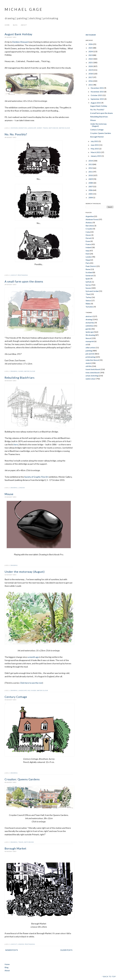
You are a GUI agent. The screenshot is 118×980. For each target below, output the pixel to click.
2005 (91, 194)
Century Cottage (16, 697)
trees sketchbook (93, 372)
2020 (91, 66)
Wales (88, 304)
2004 (91, 197)
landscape (32, 128)
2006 (91, 190)
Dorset (88, 238)
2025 (91, 48)
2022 (91, 59)
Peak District (91, 266)
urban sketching (92, 376)
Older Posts (66, 950)
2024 (91, 51)
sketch (88, 363)
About (24, 25)
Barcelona (90, 226)
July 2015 (95, 141)
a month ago (33, 657)
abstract (89, 316)
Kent (88, 254)
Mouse (9, 494)
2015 (91, 85)
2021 (91, 62)
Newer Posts (12, 950)
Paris (88, 263)
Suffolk (88, 282)
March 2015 (96, 152)
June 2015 (95, 145)
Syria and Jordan (92, 291)
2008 (91, 183)
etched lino (90, 323)
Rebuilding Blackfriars (20, 378)
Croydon (14, 128)
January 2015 (96, 156)
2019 (91, 70)
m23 (29, 690)
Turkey (88, 297)
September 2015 (97, 99)
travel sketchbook (51, 128)
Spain (88, 279)
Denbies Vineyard (20, 42)
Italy (87, 251)
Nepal (88, 260)
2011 (91, 172)
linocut (14, 275)
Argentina (90, 216)
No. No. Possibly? (16, 134)
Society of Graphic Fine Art (36, 477)
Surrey (40, 128)
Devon (88, 235)
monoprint (90, 341)
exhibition (23, 128)
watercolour (64, 128)
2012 (91, 168)
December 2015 (97, 88)
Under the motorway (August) (25, 572)
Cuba (88, 232)
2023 (91, 55)
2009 (91, 179)
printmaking (23, 275)
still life (88, 366)
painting (89, 351)
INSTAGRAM (91, 35)
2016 (91, 81)
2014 (91, 161)
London (22, 488)
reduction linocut (92, 360)
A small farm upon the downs (24, 281)
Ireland (88, 247)
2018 (91, 74)
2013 (91, 164)
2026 (91, 44)
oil (87, 344)
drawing (14, 371)
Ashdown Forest (92, 219)
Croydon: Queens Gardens (22, 779)
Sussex (21, 371)
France (88, 244)
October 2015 (97, 95)
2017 (91, 77)
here (16, 445)
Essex (88, 241)
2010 (91, 175)
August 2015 (96, 103)
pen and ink (90, 354)
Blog (15, 25)
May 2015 (95, 149)
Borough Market (15, 848)
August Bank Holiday (18, 34)
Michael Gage (24, 9)
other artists (90, 347)
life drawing (90, 335)
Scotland (89, 272)
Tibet (88, 294)
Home (7, 25)
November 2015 (97, 92)
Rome (88, 269)
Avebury (89, 222)
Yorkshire (89, 307)
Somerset (89, 275)
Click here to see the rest (31, 683)
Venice (88, 300)
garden (88, 329)
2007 (91, 186)
